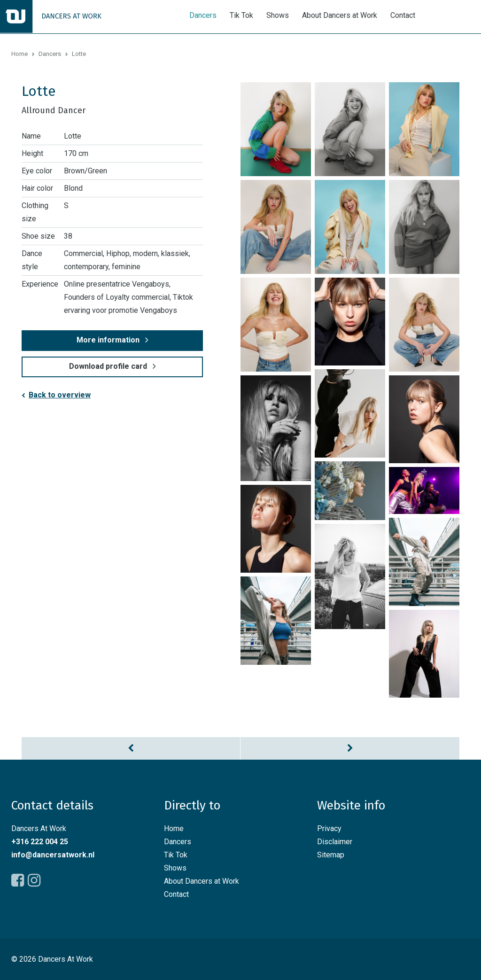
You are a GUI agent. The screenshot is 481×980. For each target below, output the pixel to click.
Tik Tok (241, 16)
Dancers (203, 16)
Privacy (329, 828)
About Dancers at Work (340, 16)
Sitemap (331, 855)
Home (19, 54)
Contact (403, 16)
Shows (278, 16)
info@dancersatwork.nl (53, 855)
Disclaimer (335, 842)
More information (108, 340)
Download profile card (108, 366)
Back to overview (60, 395)
